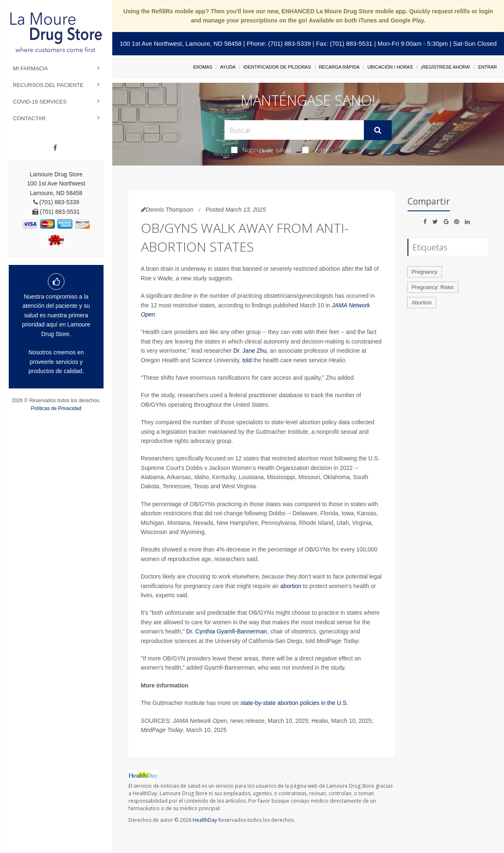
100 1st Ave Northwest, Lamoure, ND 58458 (181, 43)
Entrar (488, 67)
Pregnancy (425, 272)
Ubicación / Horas (390, 67)
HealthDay (205, 820)
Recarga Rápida (339, 67)
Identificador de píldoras (277, 67)
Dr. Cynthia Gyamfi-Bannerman (227, 631)
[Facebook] (55, 148)
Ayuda (228, 67)
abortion (291, 586)
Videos (318, 150)
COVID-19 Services (40, 102)
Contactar (29, 118)
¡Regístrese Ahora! (446, 67)
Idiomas (203, 67)
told (247, 360)
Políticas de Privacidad (56, 408)
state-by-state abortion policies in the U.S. (294, 703)
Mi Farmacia (31, 68)
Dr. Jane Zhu (250, 351)
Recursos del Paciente (48, 85)
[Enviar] (378, 130)
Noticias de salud (261, 150)
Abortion (422, 303)
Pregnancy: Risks (433, 287)
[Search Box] (294, 130)
